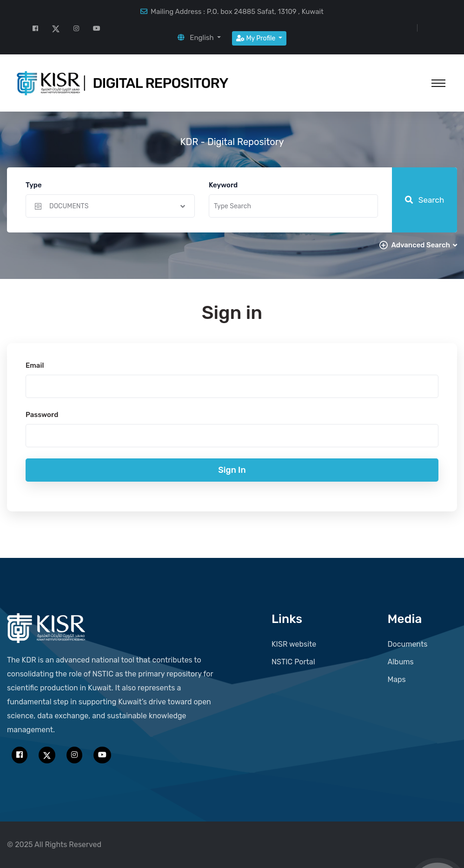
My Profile (257, 38)
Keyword (223, 185)
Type (34, 185)
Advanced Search (424, 245)
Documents (408, 644)
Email (35, 365)
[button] (199, 38)
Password (42, 415)
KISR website (294, 644)
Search (425, 200)
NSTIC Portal (293, 662)
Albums (401, 662)
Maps (397, 679)
